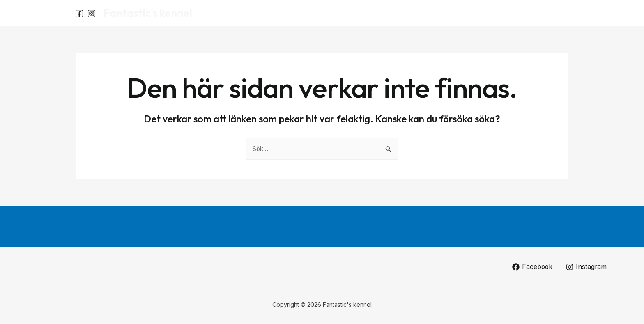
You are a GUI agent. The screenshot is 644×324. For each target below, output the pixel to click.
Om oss (550, 13)
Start (489, 13)
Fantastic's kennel (148, 13)
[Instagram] (92, 14)
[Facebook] (79, 14)
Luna (517, 13)
